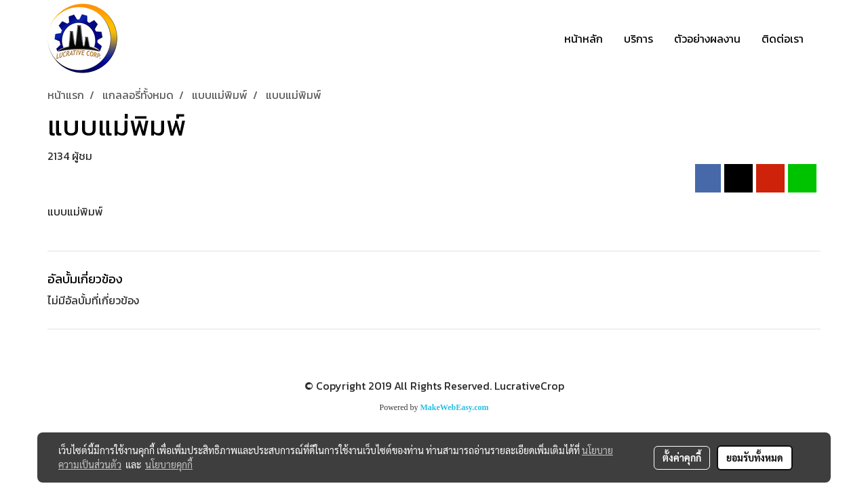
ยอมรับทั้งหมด (755, 457)
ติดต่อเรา (783, 39)
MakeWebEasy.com (455, 407)
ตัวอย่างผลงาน (707, 39)
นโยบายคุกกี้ (169, 464)
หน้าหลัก (584, 39)
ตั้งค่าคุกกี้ (682, 457)
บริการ (638, 39)
